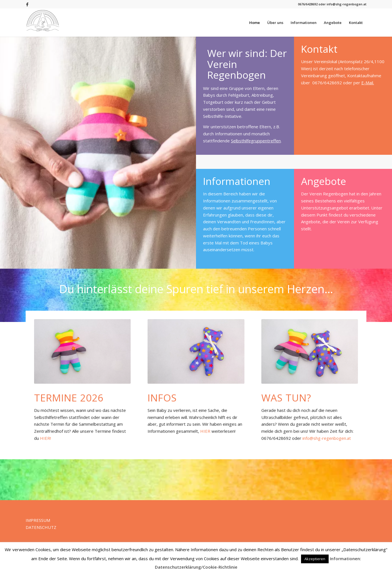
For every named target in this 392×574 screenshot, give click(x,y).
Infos (162, 398)
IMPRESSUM (38, 520)
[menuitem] (255, 23)
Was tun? (286, 398)
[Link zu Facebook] (27, 4)
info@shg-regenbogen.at (327, 438)
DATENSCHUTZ (41, 527)
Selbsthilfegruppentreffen (256, 141)
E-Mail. (368, 83)
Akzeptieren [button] (315, 559)
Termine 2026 (69, 398)
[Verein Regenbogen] (43, 23)
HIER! (45, 438)
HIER (205, 431)
